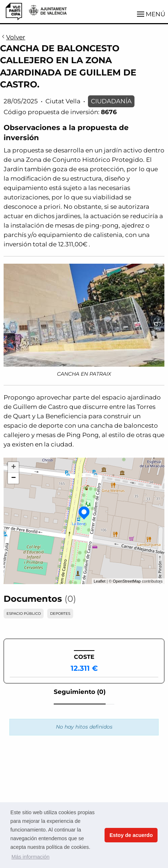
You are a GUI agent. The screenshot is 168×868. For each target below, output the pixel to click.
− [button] (14, 478)
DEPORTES (60, 614)
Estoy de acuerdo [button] (131, 835)
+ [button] (14, 467)
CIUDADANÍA (111, 101)
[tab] (80, 694)
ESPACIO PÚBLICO (24, 614)
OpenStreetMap (127, 581)
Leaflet (100, 581)
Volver (13, 38)
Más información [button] (31, 857)
